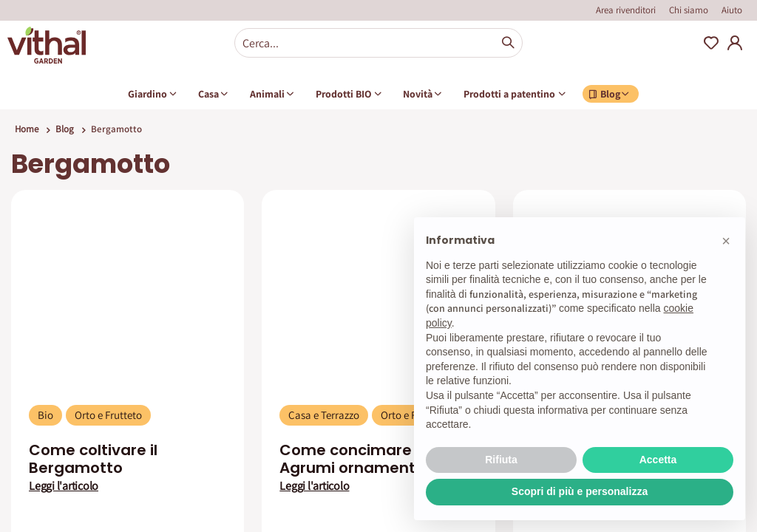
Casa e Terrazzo (324, 415)
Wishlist (711, 43)
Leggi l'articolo (64, 486)
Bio (45, 415)
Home (27, 129)
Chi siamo (689, 10)
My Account (735, 43)
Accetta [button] (658, 460)
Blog (65, 129)
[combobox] (378, 43)
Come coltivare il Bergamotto (93, 459)
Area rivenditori (626, 10)
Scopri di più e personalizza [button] (580, 491)
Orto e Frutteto (108, 415)
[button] (726, 241)
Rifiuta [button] (501, 460)
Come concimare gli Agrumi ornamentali (356, 459)
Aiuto (732, 10)
